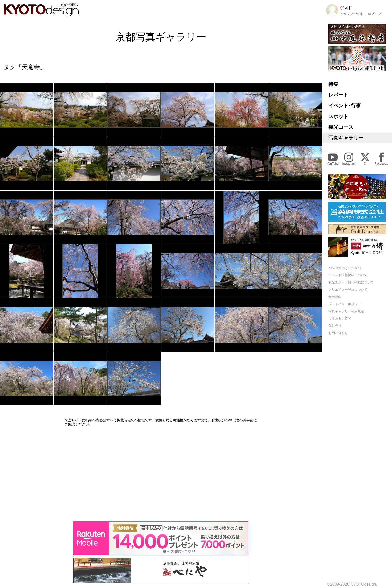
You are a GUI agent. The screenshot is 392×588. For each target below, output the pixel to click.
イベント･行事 (345, 106)
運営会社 (335, 326)
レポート (338, 95)
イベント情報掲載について (348, 275)
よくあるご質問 (340, 318)
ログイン (374, 14)
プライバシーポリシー (345, 304)
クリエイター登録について (348, 290)
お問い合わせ (338, 333)
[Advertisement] (161, 474)
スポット (338, 116)
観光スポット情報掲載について (351, 282)
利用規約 (335, 297)
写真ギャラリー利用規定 (346, 311)
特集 (333, 84)
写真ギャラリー (346, 138)
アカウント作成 (351, 14)
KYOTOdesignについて (345, 268)
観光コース (341, 127)
